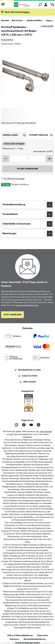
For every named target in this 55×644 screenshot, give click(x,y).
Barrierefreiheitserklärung (35, 639)
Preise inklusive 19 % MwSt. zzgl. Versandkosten (19, 123)
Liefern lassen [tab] (15, 136)
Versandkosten (46, 432)
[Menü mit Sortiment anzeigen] (3, 5)
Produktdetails (7, 40)
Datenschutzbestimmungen (27, 305)
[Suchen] (40, 5)
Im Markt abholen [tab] (42, 136)
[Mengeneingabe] (27, 159)
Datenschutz (42, 635)
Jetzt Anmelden (12, 315)
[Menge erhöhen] (49, 159)
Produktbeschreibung (27, 205)
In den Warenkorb (27, 169)
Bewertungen (27, 234)
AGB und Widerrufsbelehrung (20, 635)
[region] (27, 77)
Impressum (14, 639)
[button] (17, 12)
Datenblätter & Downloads (27, 224)
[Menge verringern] (6, 159)
